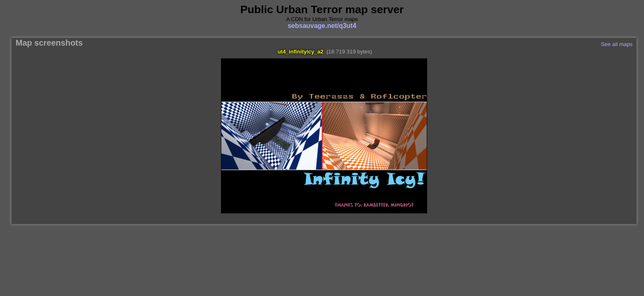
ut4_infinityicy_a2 (301, 52)
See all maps (617, 44)
